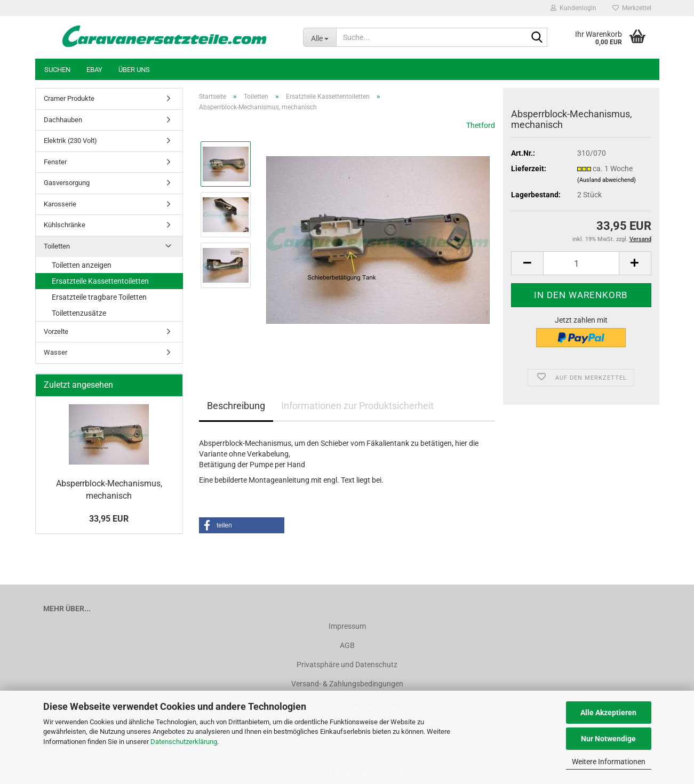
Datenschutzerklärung (184, 742)
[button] (527, 263)
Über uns (134, 70)
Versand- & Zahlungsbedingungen (347, 684)
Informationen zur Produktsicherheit (357, 406)
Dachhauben (63, 120)
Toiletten (57, 246)
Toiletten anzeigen (82, 265)
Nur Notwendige (608, 739)
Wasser (55, 352)
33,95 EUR (109, 519)
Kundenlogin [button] (573, 8)
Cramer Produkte (69, 98)
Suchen (57, 70)
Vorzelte (56, 331)
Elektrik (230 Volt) (70, 141)
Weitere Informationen (609, 762)
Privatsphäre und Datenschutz (347, 665)
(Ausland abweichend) (607, 180)
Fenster (55, 162)
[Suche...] (320, 37)
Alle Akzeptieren (608, 713)
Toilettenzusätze (79, 313)
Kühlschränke (65, 225)
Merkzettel (632, 8)
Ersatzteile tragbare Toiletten (99, 297)
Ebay (94, 70)
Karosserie (60, 204)
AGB (347, 645)
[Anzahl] (581, 263)
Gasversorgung (67, 183)
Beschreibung (236, 406)
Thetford (481, 125)
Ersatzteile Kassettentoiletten (100, 281)
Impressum (347, 626)
